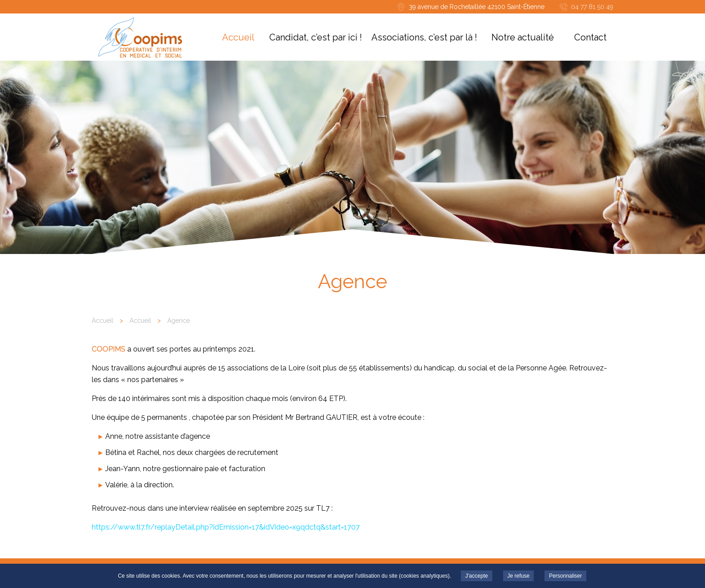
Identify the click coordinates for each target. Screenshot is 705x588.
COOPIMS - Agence (140, 37)
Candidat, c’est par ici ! (316, 37)
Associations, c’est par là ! (424, 37)
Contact (590, 37)
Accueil (238, 37)
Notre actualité (523, 37)
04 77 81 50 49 (592, 7)
